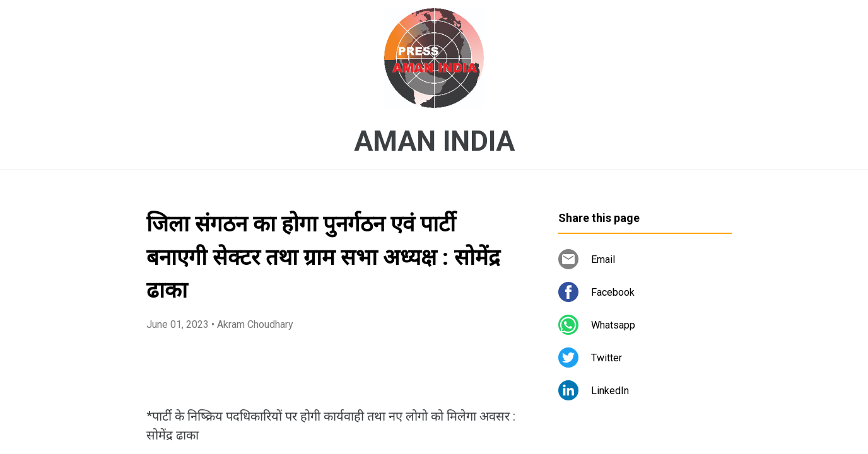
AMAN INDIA (434, 141)
